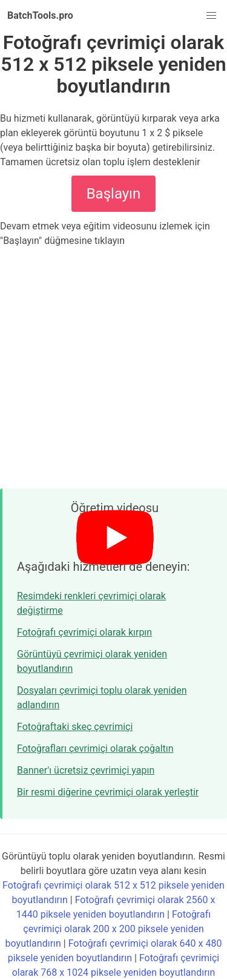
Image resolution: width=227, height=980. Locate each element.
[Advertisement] (113, 368)
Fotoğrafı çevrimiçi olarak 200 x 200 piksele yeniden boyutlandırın (108, 929)
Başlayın (114, 194)
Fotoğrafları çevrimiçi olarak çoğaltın (95, 748)
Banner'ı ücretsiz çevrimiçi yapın (86, 770)
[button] (211, 16)
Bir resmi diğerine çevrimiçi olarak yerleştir (108, 792)
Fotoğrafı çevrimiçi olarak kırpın (84, 632)
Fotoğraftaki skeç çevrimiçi (75, 727)
